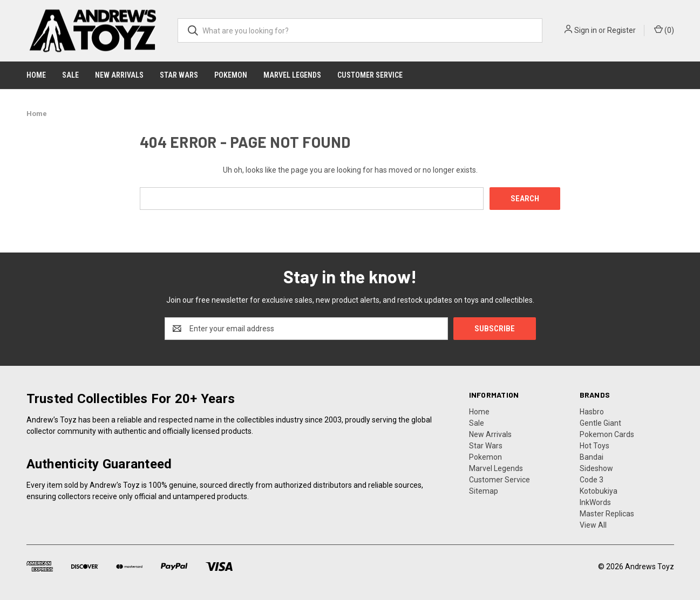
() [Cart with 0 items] (664, 30)
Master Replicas (607, 514)
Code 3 (592, 480)
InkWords (595, 502)
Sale (70, 75)
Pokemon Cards (607, 434)
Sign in (586, 30)
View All (593, 525)
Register (621, 30)
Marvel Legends (292, 75)
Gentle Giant (600, 423)
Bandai (592, 457)
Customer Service (370, 75)
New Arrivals (119, 75)
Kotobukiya (599, 491)
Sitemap (484, 491)
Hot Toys (594, 446)
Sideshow (596, 468)
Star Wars (179, 75)
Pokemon (231, 75)
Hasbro (592, 412)
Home (36, 75)
